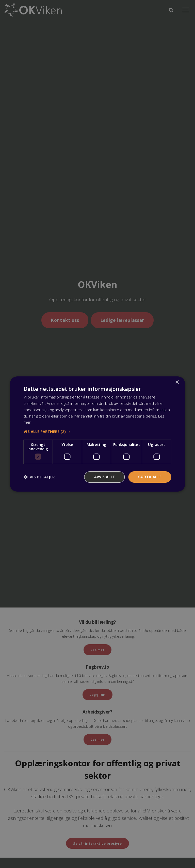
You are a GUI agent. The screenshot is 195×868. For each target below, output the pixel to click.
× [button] (177, 382)
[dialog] (97, 434)
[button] (97, 431)
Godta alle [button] (150, 477)
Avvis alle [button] (105, 477)
